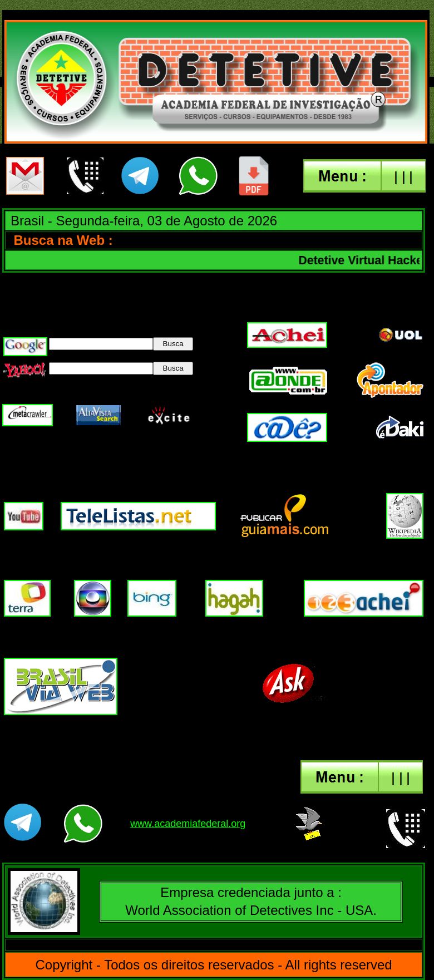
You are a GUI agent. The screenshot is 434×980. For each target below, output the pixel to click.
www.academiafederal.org (188, 824)
